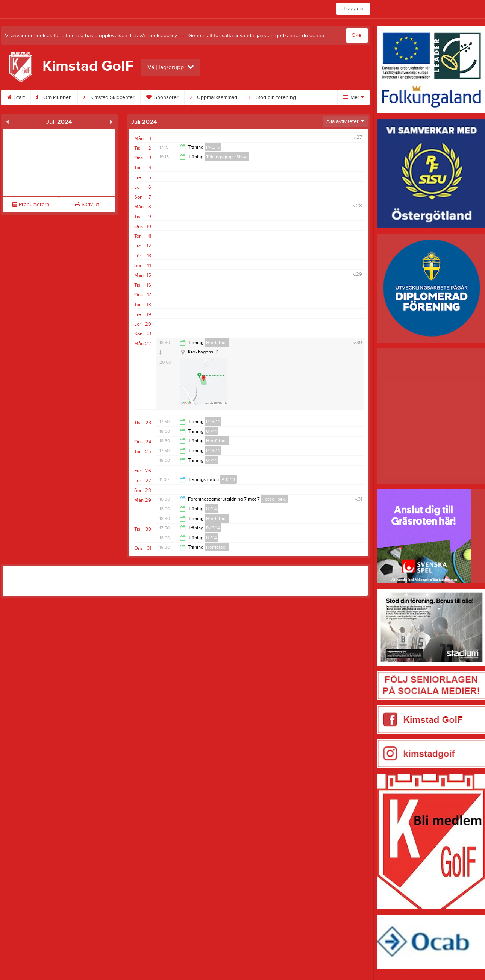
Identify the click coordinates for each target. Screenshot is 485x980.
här (182, 36)
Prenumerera (31, 205)
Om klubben (54, 97)
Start (16, 97)
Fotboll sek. (274, 499)
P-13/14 (213, 422)
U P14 (211, 431)
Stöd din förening (272, 97)
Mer (354, 97)
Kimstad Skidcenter (109, 97)
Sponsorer (162, 97)
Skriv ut (87, 205)
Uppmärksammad (214, 97)
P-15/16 (213, 147)
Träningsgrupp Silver (227, 157)
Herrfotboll (217, 343)
